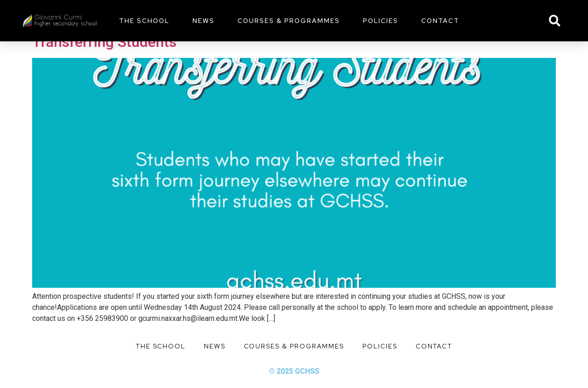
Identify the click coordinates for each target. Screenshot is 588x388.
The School (144, 21)
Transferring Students (104, 42)
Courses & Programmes (289, 21)
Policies (381, 21)
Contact (440, 21)
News (204, 21)
